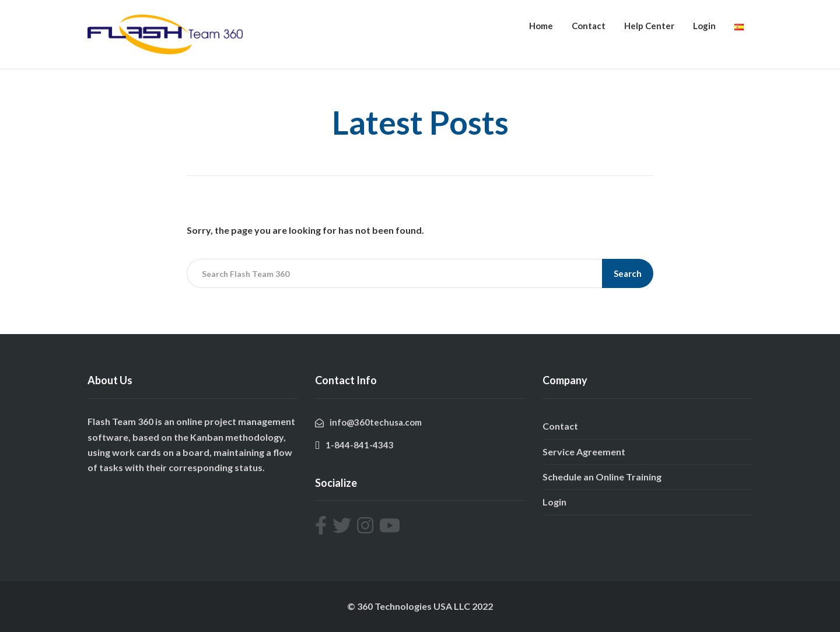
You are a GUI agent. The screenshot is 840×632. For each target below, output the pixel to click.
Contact (589, 26)
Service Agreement (584, 452)
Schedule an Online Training (602, 477)
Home (541, 26)
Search (628, 273)
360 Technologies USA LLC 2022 (425, 606)
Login (704, 26)
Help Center (649, 26)
